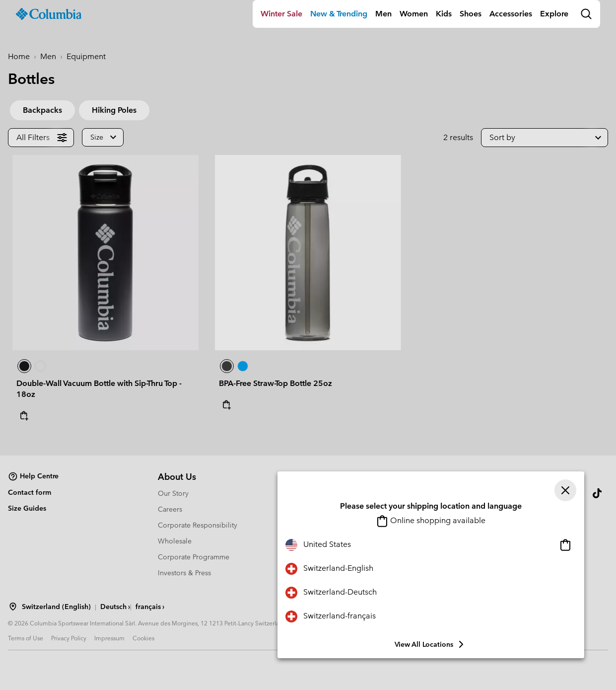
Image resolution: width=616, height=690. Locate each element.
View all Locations (431, 644)
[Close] (565, 490)
